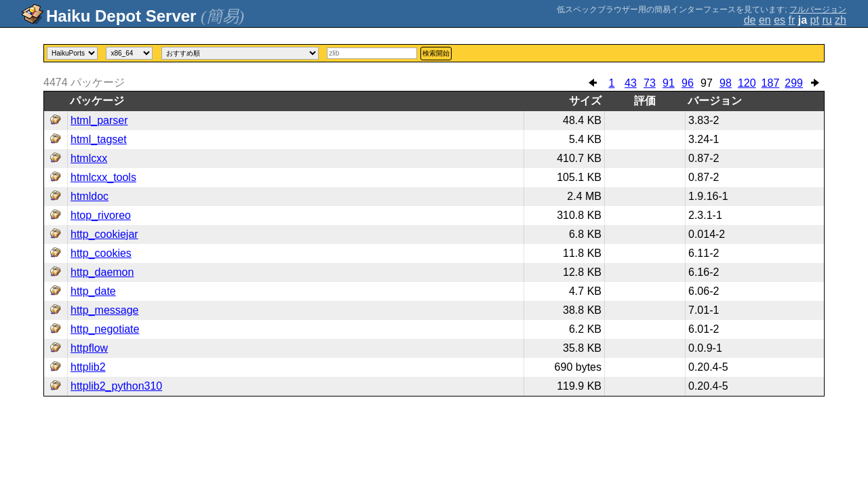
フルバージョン (818, 9)
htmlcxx (89, 158)
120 (747, 83)
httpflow (89, 348)
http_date (93, 291)
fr (792, 20)
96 (688, 83)
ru (827, 20)
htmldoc (90, 196)
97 (707, 83)
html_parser (99, 120)
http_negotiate (105, 329)
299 (794, 83)
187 (771, 83)
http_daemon (102, 272)
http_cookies (101, 253)
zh (841, 20)
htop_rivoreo (101, 215)
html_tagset (99, 139)
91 (669, 83)
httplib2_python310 (116, 386)
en (765, 20)
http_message (105, 310)
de (750, 20)
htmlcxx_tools (103, 177)
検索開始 (436, 53)
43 (631, 83)
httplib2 (88, 367)
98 (726, 83)
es (780, 20)
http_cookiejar (104, 234)
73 (650, 83)
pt (815, 20)
